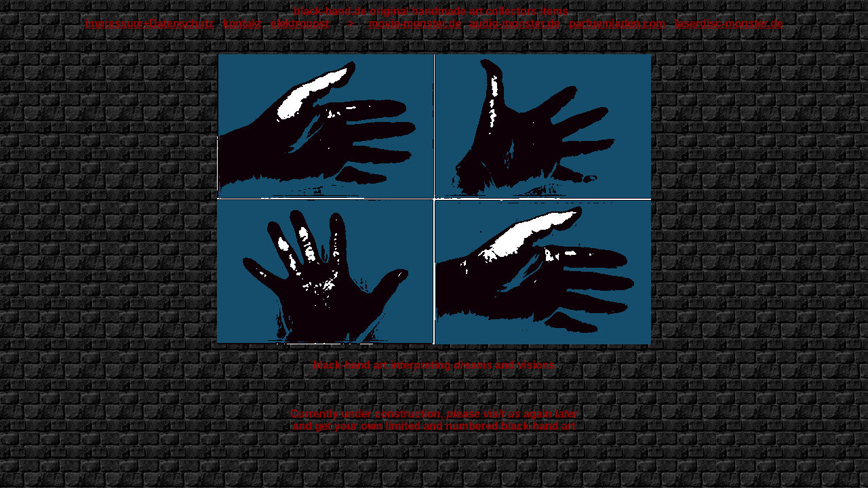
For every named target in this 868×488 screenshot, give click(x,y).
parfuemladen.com (617, 23)
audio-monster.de (514, 23)
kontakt (242, 23)
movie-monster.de (415, 23)
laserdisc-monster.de (729, 23)
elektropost (300, 23)
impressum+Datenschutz (149, 23)
